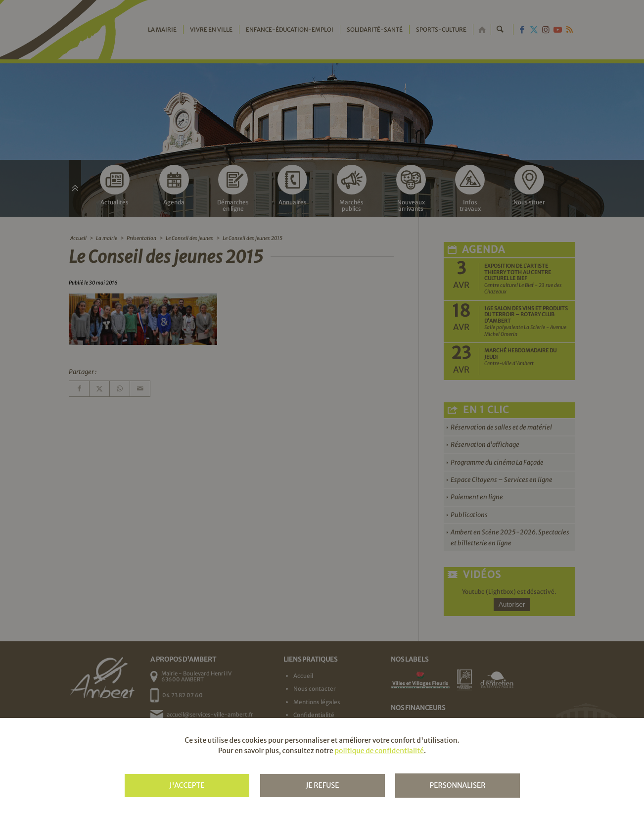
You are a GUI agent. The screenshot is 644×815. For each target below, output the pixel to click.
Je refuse (322, 785)
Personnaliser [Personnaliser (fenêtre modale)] (457, 785)
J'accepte (187, 785)
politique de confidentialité (379, 751)
